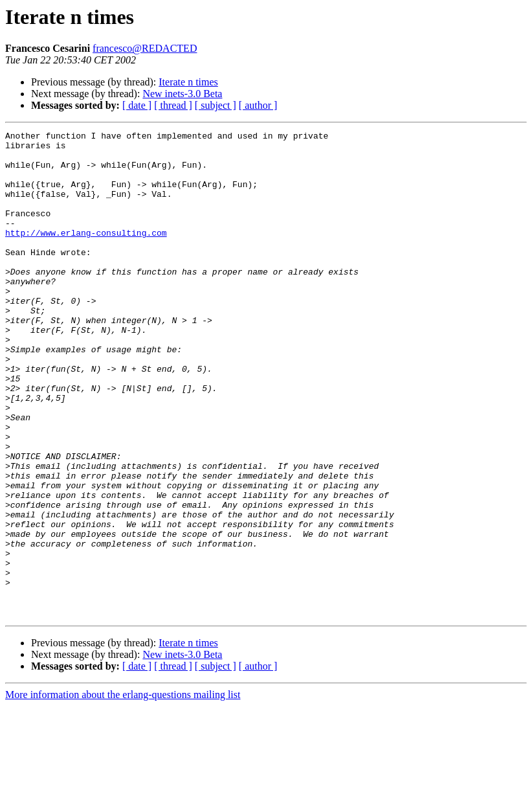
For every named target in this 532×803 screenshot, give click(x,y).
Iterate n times (188, 82)
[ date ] (137, 105)
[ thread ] (173, 105)
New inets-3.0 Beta (182, 94)
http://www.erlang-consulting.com (86, 254)
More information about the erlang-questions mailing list (123, 792)
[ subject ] (216, 105)
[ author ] (258, 105)
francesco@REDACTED (145, 48)
